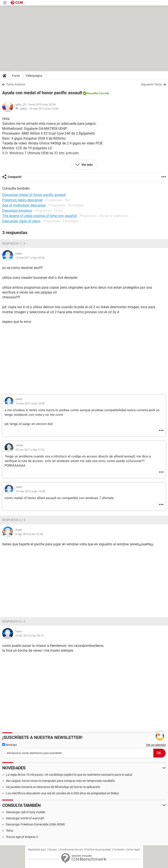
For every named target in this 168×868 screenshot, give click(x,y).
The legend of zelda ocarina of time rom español (40, 216)
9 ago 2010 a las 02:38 (29, 534)
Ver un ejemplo (156, 745)
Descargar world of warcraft (25, 818)
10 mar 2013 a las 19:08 (44, 109)
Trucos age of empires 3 (22, 837)
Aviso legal (134, 850)
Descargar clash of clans (21, 221)
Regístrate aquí (37, 850)
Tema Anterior (16, 84)
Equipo (53, 850)
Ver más (87, 165)
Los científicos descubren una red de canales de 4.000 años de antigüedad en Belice (62, 793)
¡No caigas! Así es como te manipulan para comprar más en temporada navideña (60, 781)
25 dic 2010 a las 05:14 (29, 636)
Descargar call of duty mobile (25, 812)
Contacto (119, 850)
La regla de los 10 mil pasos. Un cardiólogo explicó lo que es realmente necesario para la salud (69, 775)
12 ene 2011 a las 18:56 (30, 258)
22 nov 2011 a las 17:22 (30, 450)
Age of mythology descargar (24, 205)
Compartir (15, 177)
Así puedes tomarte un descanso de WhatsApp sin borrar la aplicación (53, 787)
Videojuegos (34, 76)
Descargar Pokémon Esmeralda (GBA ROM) (35, 824)
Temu (10, 831)
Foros (16, 76)
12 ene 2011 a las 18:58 (30, 403)
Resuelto (92, 93)
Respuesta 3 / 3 (14, 621)
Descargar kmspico (17, 211)
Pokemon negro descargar (22, 200)
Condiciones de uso (71, 850)
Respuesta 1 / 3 (14, 244)
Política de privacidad (98, 850)
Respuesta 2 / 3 (14, 520)
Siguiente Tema (151, 84)
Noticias (10, 745)
